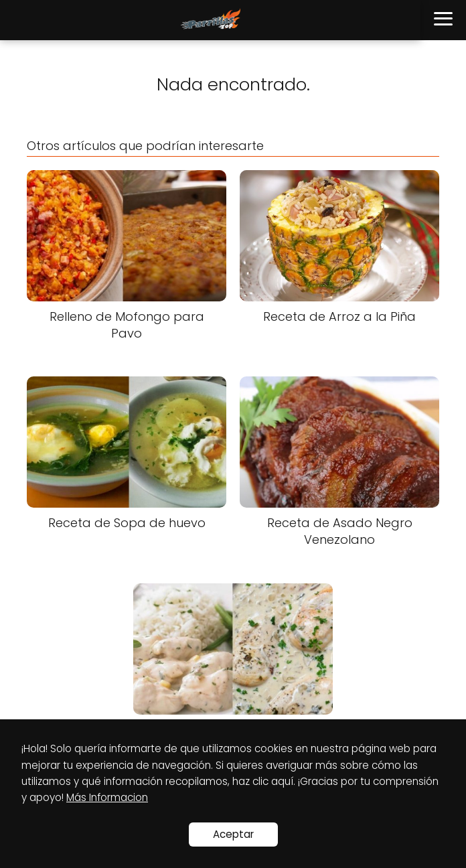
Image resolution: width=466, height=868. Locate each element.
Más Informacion (107, 797)
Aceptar (233, 834)
